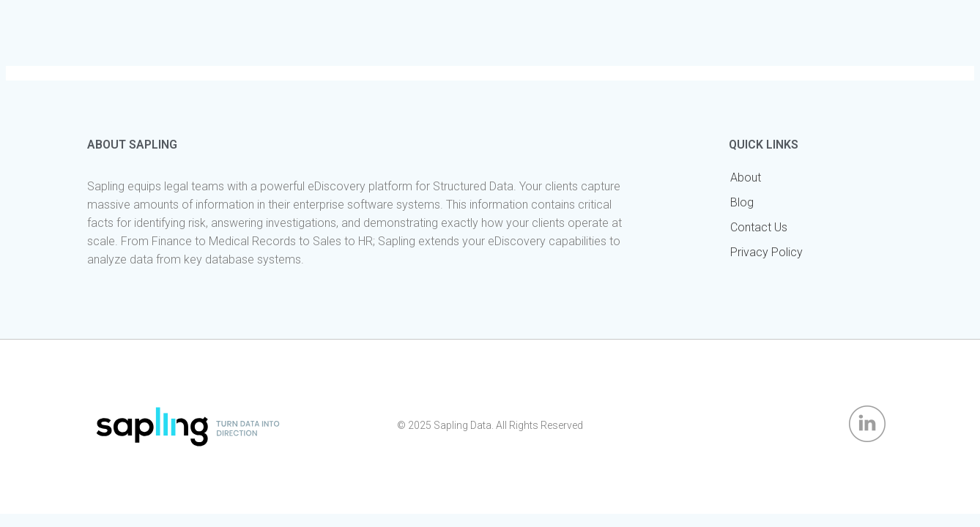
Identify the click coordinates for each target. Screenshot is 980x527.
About (746, 177)
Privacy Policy (766, 252)
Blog (742, 202)
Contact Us (759, 227)
